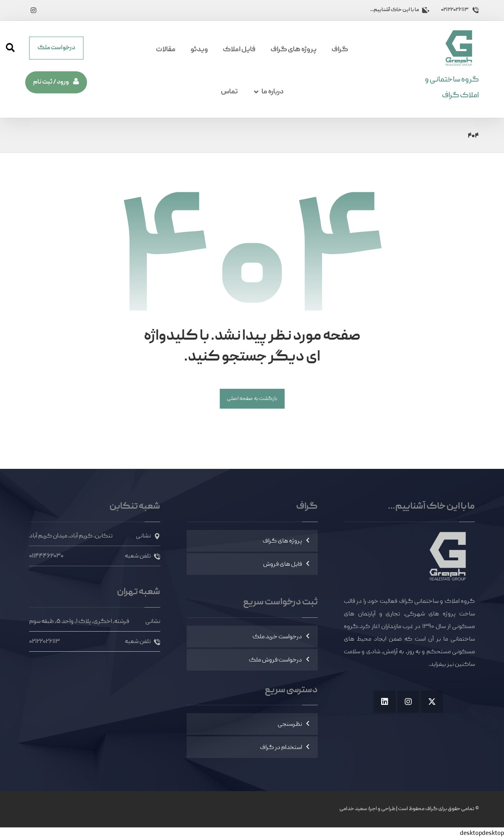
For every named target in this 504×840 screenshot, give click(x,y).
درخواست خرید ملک (277, 637)
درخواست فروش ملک (275, 660)
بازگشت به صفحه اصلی (252, 399)
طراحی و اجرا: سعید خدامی (367, 809)
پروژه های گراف (282, 541)
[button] (33, 10)
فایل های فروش (283, 565)
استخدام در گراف (281, 748)
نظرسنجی (290, 725)
